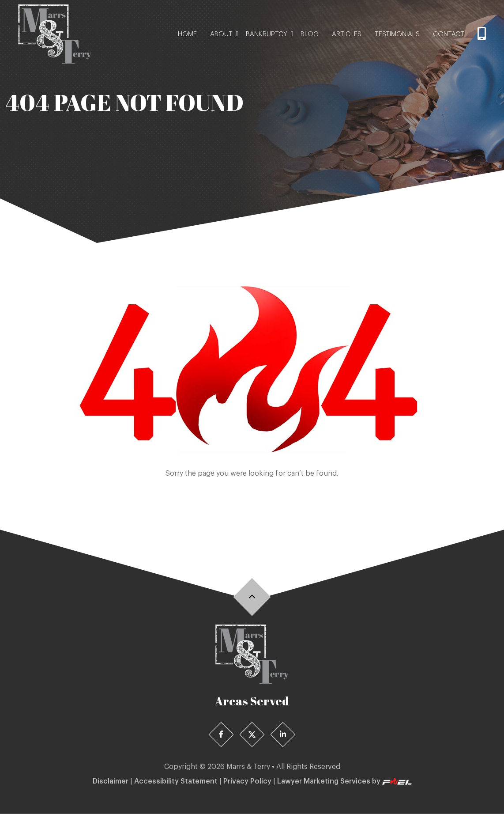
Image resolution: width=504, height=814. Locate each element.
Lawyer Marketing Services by (344, 782)
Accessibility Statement (176, 781)
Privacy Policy (247, 781)
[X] (252, 735)
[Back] (252, 597)
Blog (310, 34)
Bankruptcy (267, 34)
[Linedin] (283, 735)
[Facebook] (221, 735)
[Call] (482, 34)
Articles (347, 34)
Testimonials (397, 34)
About (221, 34)
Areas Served (252, 701)
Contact (449, 34)
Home (187, 34)
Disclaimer (111, 781)
